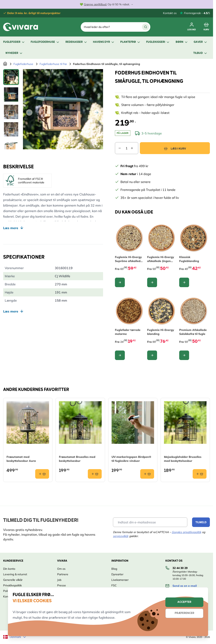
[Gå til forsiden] (5, 64)
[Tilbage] (29, 112)
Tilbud (200, 53)
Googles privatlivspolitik (186, 532)
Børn (182, 42)
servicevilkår (121, 536)
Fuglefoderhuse (45, 42)
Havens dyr (104, 42)
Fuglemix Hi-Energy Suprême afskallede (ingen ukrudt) (128, 259)
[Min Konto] (192, 27)
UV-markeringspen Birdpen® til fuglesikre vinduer (131, 459)
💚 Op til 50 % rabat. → (107, 4)
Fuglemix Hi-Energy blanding (161, 332)
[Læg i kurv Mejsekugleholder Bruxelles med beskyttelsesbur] (200, 474)
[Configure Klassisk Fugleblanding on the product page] (184, 282)
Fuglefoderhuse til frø (53, 64)
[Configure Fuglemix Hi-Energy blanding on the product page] (152, 355)
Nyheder (14, 53)
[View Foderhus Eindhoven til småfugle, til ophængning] (11, 77)
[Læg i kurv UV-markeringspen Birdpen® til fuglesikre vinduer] (147, 474)
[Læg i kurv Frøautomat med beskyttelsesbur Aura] (42, 474)
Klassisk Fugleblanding (189, 259)
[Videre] (97, 112)
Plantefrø (130, 42)
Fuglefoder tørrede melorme (128, 332)
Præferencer (184, 613)
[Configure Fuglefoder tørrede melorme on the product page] (120, 355)
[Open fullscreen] (63, 109)
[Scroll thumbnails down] (11, 145)
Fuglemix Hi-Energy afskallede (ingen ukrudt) (161, 259)
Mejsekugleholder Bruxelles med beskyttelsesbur (183, 459)
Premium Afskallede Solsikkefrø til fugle (193, 332)
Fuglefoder (14, 42)
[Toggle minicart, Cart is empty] (206, 27)
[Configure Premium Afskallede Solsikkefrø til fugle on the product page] (184, 355)
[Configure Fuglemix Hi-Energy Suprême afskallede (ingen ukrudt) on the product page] (120, 282)
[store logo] (21, 27)
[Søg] (146, 27)
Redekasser (76, 42)
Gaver (201, 42)
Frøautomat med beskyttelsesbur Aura (21, 459)
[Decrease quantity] (118, 148)
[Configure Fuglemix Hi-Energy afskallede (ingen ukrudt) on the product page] (152, 282)
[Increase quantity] (134, 148)
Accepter (184, 602)
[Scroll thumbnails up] (11, 74)
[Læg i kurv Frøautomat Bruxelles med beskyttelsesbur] (95, 474)
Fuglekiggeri (158, 42)
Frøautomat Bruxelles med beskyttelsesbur (77, 459)
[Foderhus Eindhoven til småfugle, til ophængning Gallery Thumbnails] (11, 109)
